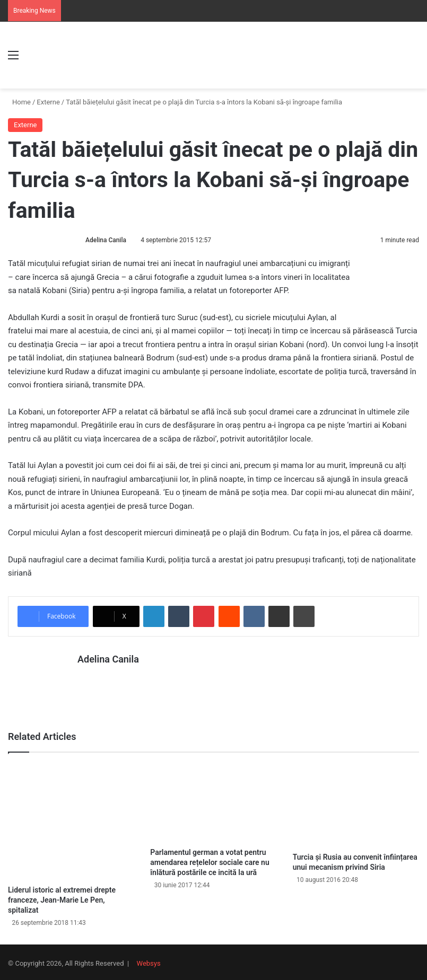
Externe (48, 102)
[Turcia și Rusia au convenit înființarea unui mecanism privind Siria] (356, 803)
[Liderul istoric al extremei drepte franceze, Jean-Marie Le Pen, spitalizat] (71, 819)
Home (19, 102)
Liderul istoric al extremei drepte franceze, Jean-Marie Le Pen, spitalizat (62, 897)
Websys (149, 961)
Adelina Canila (106, 240)
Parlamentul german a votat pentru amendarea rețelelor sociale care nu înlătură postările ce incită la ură (210, 860)
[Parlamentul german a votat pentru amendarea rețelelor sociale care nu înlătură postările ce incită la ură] (213, 800)
